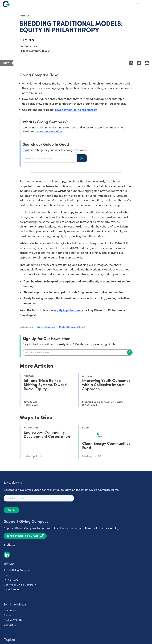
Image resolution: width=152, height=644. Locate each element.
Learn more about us (49, 131)
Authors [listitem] (8, 615)
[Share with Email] (147, 63)
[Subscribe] (129, 352)
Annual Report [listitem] (12, 589)
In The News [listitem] (11, 580)
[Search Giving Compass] (138, 4)
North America (46, 327)
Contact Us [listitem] (10, 625)
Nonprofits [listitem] (10, 610)
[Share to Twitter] (139, 63)
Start (26, 150)
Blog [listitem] (6, 575)
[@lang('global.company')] (6, 4)
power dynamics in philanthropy (76, 110)
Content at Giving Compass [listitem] (20, 584)
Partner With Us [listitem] (13, 620)
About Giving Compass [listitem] (17, 570)
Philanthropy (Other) (72, 327)
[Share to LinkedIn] (131, 63)
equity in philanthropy (69, 310)
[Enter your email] (78, 352)
